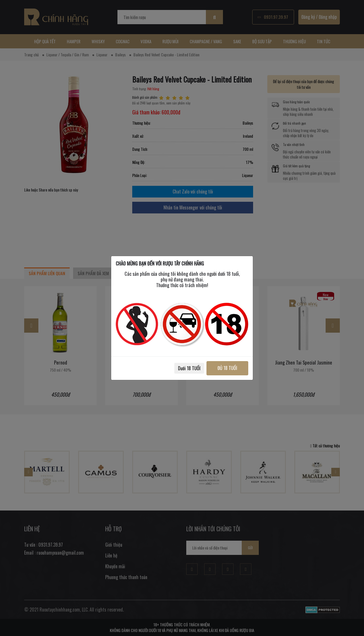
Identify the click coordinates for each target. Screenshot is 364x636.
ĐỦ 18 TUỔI (227, 368)
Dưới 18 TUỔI (188, 368)
